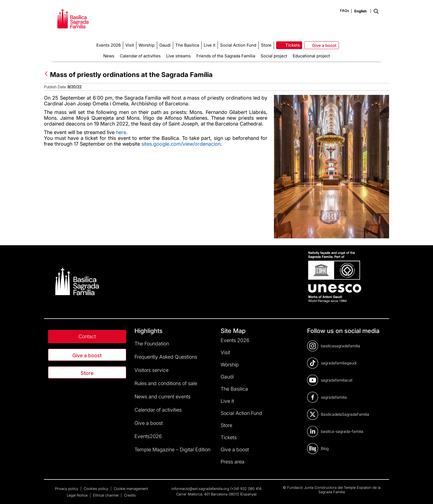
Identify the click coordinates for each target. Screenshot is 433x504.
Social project (274, 56)
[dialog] (423, 493)
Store (87, 373)
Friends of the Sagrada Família (226, 56)
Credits (130, 495)
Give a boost (87, 355)
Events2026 (148, 436)
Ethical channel (106, 495)
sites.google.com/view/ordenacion (181, 144)
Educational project (311, 56)
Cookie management (131, 489)
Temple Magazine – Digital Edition (172, 450)
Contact (87, 336)
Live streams (179, 56)
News (109, 56)
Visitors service (151, 370)
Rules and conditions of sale (166, 383)
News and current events (163, 397)
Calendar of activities (140, 56)
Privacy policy (67, 489)
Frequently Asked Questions (166, 357)
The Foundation (152, 344)
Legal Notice (78, 495)
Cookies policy (97, 489)
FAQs (344, 10)
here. (122, 132)
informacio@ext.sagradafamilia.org (200, 489)
